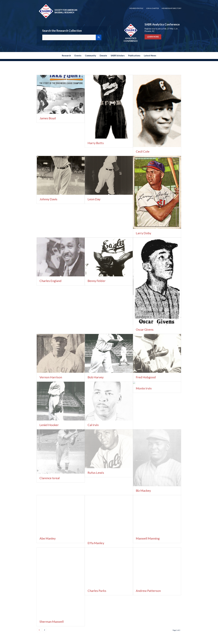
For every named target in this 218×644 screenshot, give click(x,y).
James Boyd (48, 118)
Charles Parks (97, 591)
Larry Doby (143, 233)
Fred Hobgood (146, 377)
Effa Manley (96, 543)
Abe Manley (48, 538)
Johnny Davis (48, 199)
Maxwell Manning (148, 538)
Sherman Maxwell (52, 622)
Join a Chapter (153, 8)
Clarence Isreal (50, 478)
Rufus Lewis (96, 473)
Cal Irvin (93, 425)
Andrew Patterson (148, 591)
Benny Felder (96, 281)
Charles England (50, 281)
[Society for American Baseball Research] (58, 11)
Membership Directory (171, 8)
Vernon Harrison (51, 377)
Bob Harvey (96, 377)
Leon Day (94, 199)
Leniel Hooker (49, 425)
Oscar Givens (145, 329)
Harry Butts (96, 143)
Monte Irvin (144, 388)
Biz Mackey (143, 491)
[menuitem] (136, 8)
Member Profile (136, 8)
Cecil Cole (143, 151)
